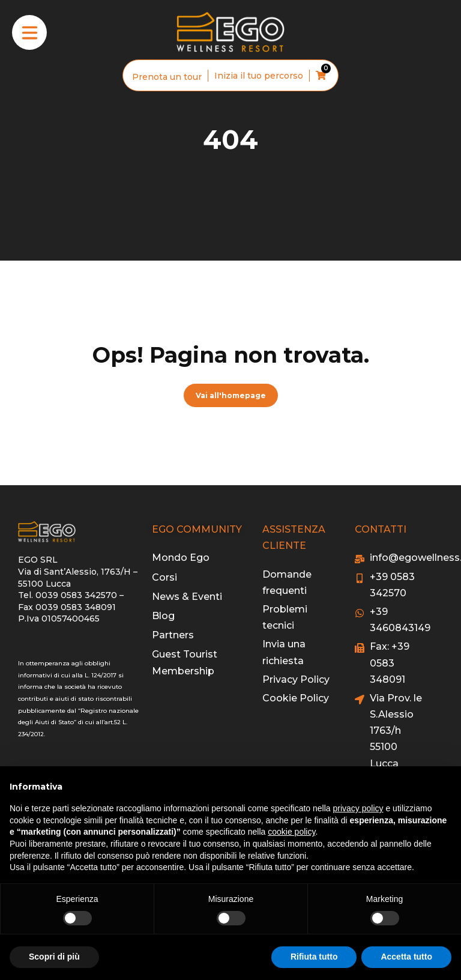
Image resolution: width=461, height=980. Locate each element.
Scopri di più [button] (54, 957)
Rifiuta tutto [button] (314, 957)
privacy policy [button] (358, 808)
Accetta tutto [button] (406, 957)
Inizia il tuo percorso (259, 76)
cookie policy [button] (291, 832)
